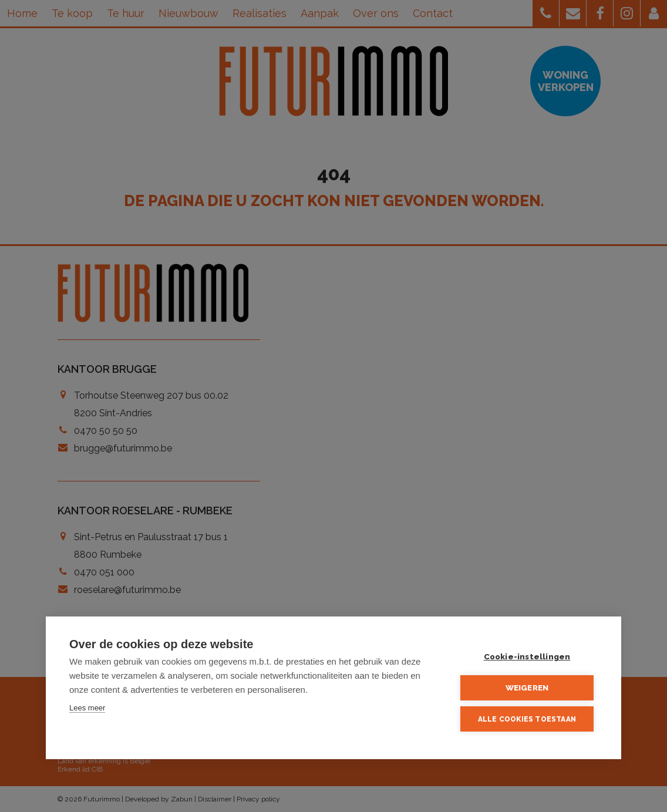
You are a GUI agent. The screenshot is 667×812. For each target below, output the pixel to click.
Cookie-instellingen (527, 656)
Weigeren (527, 688)
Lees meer (87, 708)
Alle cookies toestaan (527, 719)
